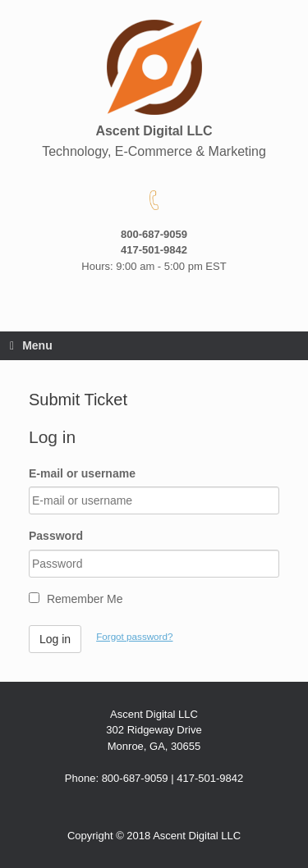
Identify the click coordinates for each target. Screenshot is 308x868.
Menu (31, 345)
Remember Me (76, 599)
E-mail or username (82, 473)
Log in (55, 639)
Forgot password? (134, 636)
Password (56, 536)
